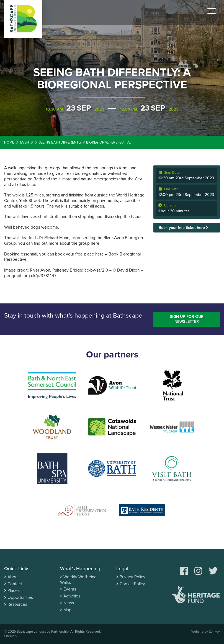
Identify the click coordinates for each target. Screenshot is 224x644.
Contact (15, 584)
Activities (72, 596)
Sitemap (10, 636)
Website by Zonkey (206, 632)
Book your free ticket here (183, 228)
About (13, 577)
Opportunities (20, 597)
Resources (17, 604)
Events (70, 589)
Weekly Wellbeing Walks (78, 580)
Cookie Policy (132, 584)
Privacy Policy (132, 577)
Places (14, 591)
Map (67, 610)
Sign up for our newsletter (187, 319)
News (69, 603)
